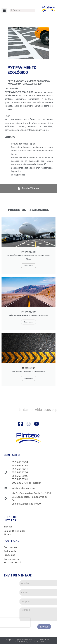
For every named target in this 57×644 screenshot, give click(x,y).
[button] (4, 10)
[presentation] (27, 623)
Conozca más (28, 266)
